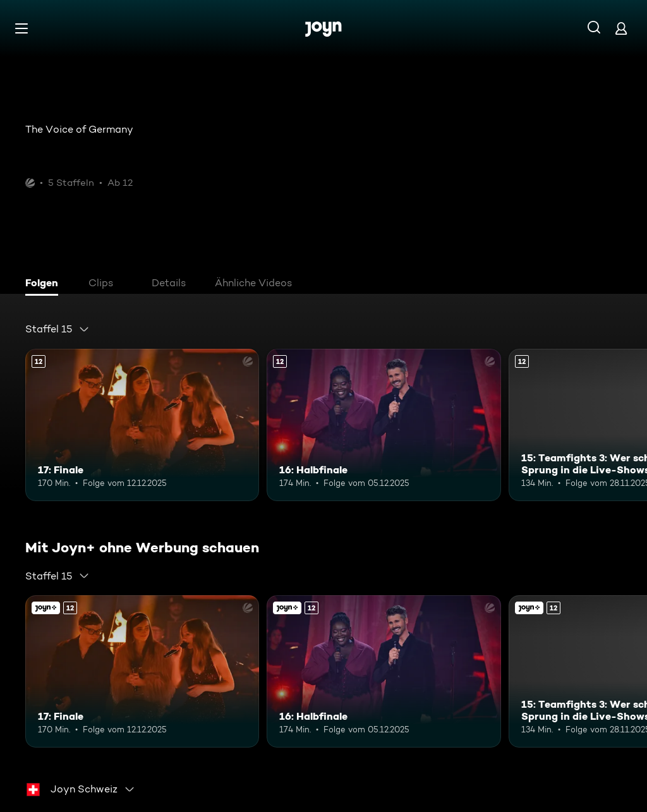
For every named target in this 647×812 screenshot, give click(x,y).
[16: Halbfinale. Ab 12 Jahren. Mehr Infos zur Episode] (384, 425)
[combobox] (57, 329)
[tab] (45, 284)
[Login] (621, 28)
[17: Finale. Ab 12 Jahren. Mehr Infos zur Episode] (142, 425)
